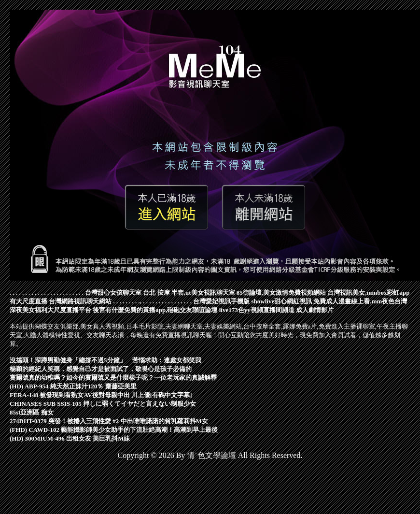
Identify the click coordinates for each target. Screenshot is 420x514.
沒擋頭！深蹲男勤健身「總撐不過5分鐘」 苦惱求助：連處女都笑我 (105, 360)
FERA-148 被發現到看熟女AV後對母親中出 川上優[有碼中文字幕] (101, 395)
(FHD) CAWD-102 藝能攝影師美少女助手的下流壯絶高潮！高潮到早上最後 (114, 430)
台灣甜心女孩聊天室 (113, 293)
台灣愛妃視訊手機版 (221, 301)
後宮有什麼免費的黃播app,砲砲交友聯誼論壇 (155, 310)
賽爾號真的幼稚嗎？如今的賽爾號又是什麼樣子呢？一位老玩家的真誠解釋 (113, 378)
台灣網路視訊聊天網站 (80, 301)
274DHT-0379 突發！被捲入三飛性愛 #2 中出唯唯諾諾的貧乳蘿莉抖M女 (109, 421)
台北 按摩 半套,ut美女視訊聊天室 (189, 293)
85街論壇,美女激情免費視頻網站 (281, 293)
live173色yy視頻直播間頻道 (257, 310)
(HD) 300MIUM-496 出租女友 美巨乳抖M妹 (70, 438)
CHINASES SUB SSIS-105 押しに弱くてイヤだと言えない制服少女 (103, 404)
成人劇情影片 (315, 310)
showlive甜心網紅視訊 (282, 301)
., (140, 301)
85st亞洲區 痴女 (32, 412)
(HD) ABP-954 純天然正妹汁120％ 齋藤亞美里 (73, 386)
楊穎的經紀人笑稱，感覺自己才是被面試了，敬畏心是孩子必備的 (101, 369)
